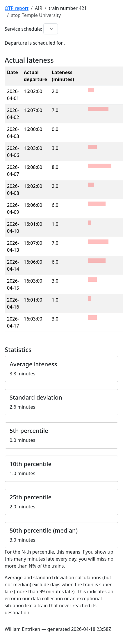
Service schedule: (23, 29)
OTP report (17, 8)
